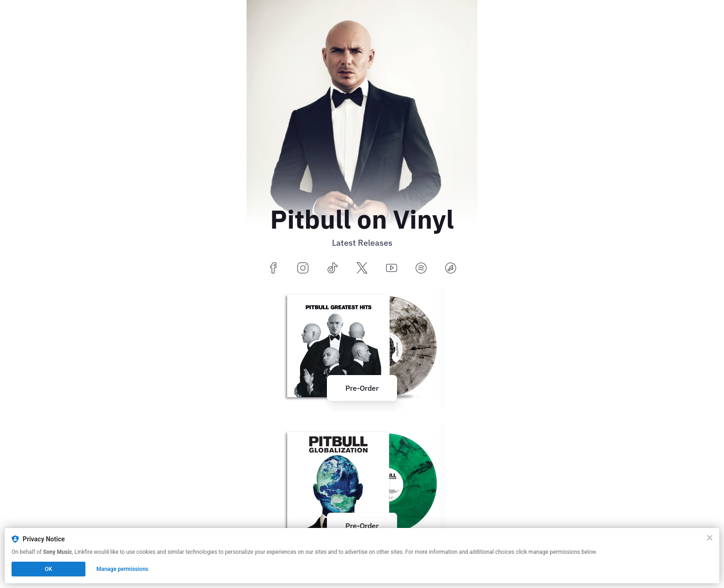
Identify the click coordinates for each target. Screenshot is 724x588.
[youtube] (392, 269)
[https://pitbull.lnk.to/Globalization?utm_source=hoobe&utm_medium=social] (362, 484)
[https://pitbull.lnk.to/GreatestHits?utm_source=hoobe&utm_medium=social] (362, 347)
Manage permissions (123, 569)
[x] (362, 269)
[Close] (710, 538)
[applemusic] (451, 269)
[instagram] (303, 269)
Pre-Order (362, 388)
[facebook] (273, 269)
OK (48, 569)
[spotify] (421, 269)
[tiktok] (332, 269)
